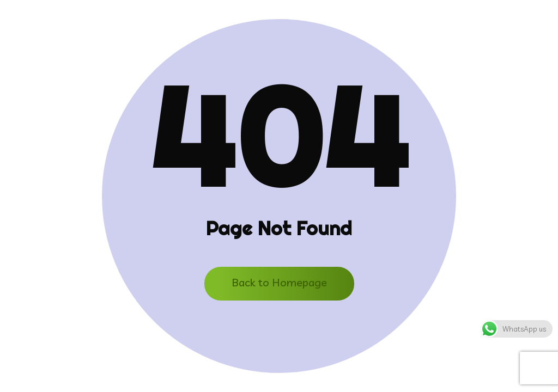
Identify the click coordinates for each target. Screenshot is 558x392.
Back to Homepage (279, 282)
